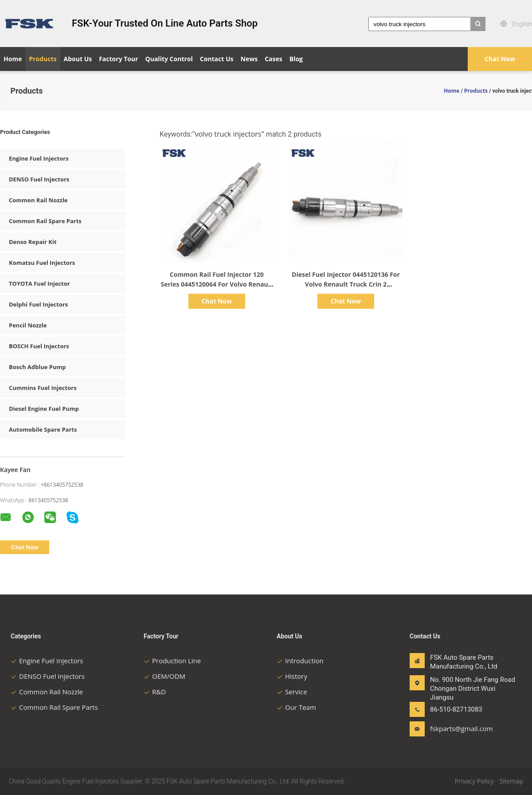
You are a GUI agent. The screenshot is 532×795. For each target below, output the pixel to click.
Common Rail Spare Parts (45, 221)
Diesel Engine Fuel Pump (44, 409)
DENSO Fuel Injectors (39, 179)
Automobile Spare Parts (43, 429)
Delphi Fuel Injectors (38, 304)
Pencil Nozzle (28, 325)
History (292, 676)
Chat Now (500, 59)
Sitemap (511, 781)
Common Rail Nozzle (38, 200)
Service (292, 692)
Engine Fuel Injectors (39, 158)
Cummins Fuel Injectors (43, 388)
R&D (155, 692)
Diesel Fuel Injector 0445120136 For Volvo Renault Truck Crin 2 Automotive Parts (346, 284)
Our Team (296, 707)
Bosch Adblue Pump (37, 367)
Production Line (172, 661)
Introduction (300, 661)
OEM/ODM (164, 676)
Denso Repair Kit (33, 242)
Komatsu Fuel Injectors (42, 263)
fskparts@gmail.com (458, 728)
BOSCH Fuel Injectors (39, 346)
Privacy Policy (474, 781)
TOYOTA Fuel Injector (39, 283)
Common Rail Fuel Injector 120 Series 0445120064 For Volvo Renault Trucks (217, 284)
